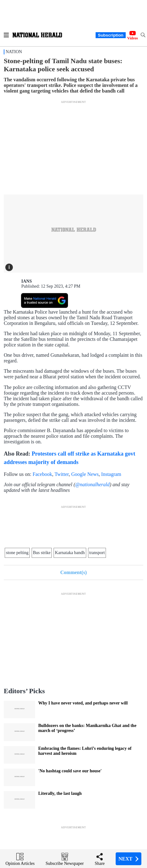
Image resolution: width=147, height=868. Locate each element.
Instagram (111, 474)
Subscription (110, 35)
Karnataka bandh (70, 553)
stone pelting (17, 553)
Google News (85, 474)
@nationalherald (92, 484)
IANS (26, 281)
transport (97, 553)
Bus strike (42, 553)
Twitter (62, 474)
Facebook (42, 474)
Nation (14, 52)
